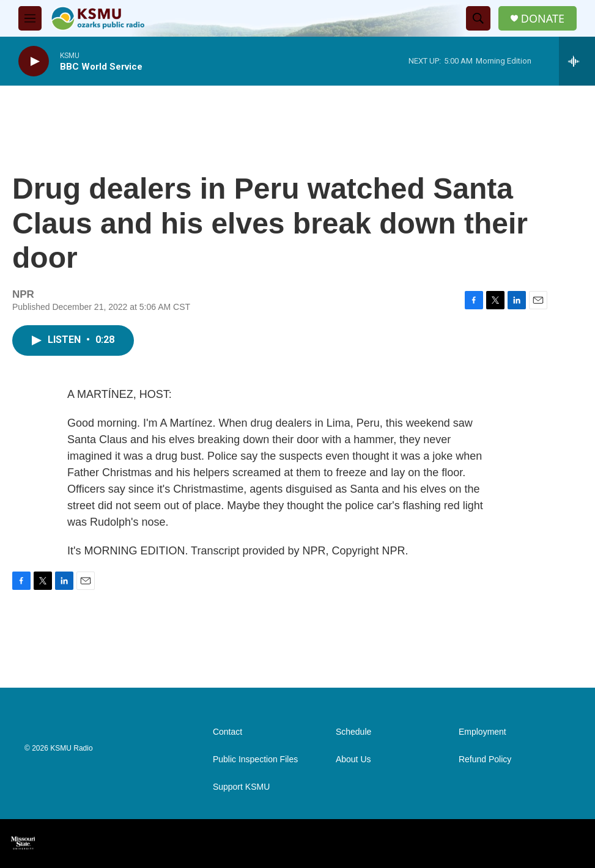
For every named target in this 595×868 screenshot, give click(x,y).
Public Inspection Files (255, 759)
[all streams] (577, 61)
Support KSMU (241, 787)
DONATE (543, 19)
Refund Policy (485, 759)
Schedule (353, 732)
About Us (353, 759)
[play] (34, 61)
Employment (482, 732)
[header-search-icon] (478, 18)
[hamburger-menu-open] (30, 18)
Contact (227, 732)
